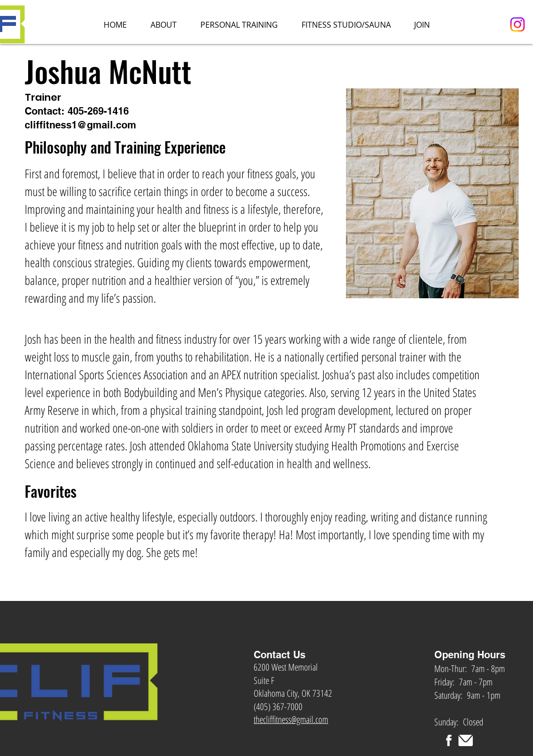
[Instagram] (517, 24)
